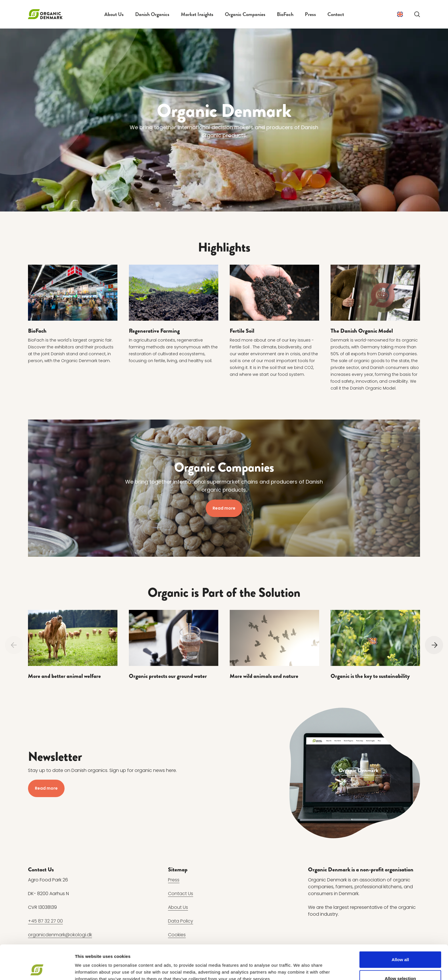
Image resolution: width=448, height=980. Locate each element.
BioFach (285, 14)
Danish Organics (152, 14)
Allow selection (400, 946)
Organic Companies (245, 14)
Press (310, 14)
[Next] (434, 645)
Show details (300, 965)
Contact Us (181, 894)
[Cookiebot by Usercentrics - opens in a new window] (37, 969)
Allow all (400, 927)
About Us (114, 14)
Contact (336, 14)
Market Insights (197, 14)
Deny (400, 965)
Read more (224, 508)
